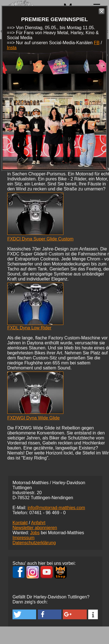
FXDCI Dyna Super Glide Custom (40, 239)
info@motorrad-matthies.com (56, 508)
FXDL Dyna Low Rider (29, 328)
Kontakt (20, 523)
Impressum (23, 538)
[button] (24, 614)
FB (96, 43)
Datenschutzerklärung (34, 543)
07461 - (47, 513)
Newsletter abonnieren (35, 528)
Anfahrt (38, 523)
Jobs (35, 533)
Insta (12, 48)
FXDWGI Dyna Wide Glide (33, 418)
